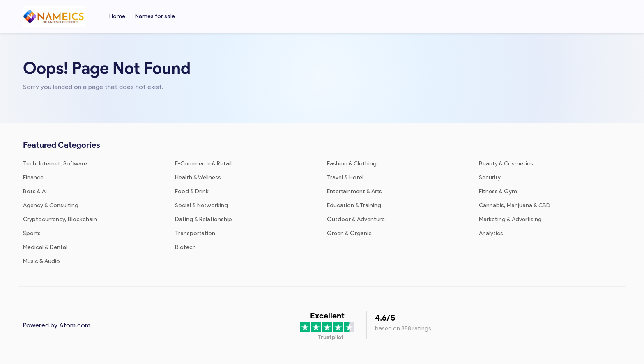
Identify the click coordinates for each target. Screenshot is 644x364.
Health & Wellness (198, 177)
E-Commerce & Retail (203, 164)
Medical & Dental (45, 247)
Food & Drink (192, 191)
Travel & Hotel (345, 177)
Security (490, 177)
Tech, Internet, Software (55, 164)
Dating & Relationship (204, 219)
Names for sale (155, 16)
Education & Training (354, 205)
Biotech (185, 247)
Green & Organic (349, 233)
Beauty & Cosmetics (506, 164)
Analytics (491, 233)
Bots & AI (35, 191)
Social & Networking (201, 205)
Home (117, 16)
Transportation (195, 233)
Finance (33, 177)
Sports (32, 233)
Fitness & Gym (498, 191)
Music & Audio (41, 261)
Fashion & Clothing (352, 164)
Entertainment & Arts (354, 191)
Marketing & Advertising (510, 219)
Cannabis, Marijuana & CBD (515, 205)
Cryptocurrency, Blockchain (60, 219)
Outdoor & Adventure (356, 219)
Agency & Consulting (51, 205)
